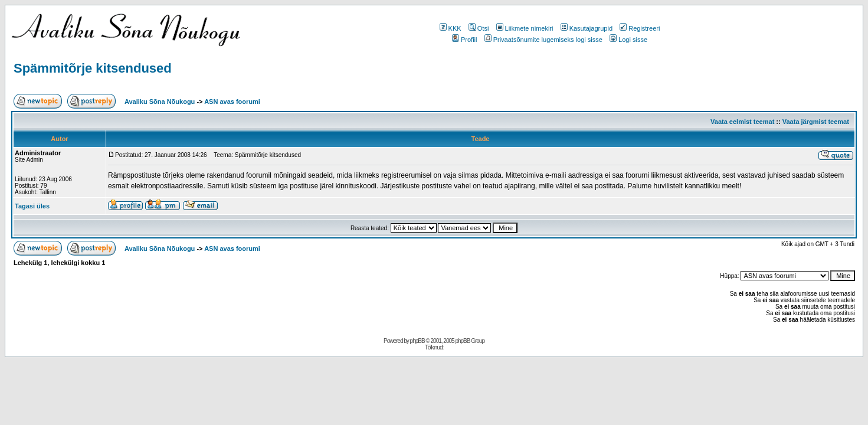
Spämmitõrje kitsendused (93, 68)
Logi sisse (628, 40)
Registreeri (640, 28)
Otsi (479, 28)
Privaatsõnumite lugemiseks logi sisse (543, 40)
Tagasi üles (32, 206)
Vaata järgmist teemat (816, 122)
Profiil (465, 40)
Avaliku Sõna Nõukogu (161, 102)
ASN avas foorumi (232, 102)
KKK (451, 28)
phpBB (417, 341)
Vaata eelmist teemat (742, 122)
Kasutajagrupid (587, 28)
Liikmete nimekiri (525, 28)
